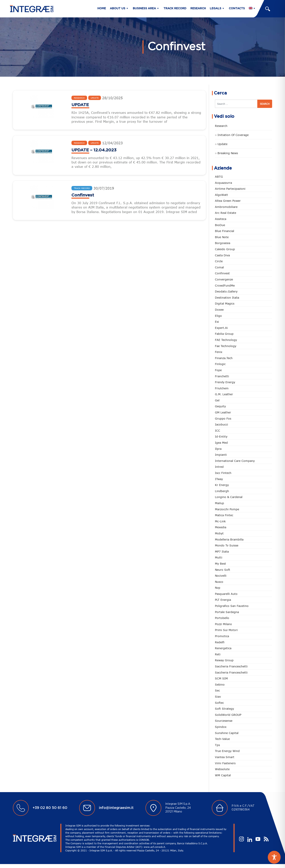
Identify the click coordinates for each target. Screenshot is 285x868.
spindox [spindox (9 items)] (221, 727)
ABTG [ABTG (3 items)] (219, 177)
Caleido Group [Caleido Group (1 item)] (225, 249)
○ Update (221, 144)
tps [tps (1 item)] (217, 745)
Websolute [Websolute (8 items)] (222, 769)
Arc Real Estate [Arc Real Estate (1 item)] (226, 213)
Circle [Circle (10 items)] (219, 261)
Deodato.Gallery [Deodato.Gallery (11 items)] (226, 291)
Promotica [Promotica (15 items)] (222, 636)
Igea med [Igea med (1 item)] (221, 443)
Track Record (175, 8)
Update (95, 98)
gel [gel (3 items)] (217, 400)
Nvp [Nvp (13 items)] (218, 588)
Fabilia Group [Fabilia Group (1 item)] (224, 334)
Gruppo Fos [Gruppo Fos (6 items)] (223, 418)
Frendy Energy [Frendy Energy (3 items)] (225, 382)
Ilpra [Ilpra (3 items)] (218, 449)
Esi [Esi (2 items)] (217, 322)
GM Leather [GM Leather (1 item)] (223, 412)
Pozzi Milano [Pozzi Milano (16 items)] (223, 624)
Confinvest (83, 195)
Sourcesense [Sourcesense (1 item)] (224, 721)
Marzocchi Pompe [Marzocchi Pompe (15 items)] (227, 509)
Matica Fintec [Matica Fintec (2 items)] (224, 515)
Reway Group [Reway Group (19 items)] (224, 660)
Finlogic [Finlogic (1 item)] (220, 364)
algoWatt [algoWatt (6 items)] (221, 195)
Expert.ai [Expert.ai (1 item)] (221, 328)
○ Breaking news (226, 153)
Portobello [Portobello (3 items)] (222, 618)
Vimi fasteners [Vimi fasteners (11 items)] (225, 763)
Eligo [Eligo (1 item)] (218, 316)
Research (198, 8)
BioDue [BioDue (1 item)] (220, 225)
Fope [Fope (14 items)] (218, 370)
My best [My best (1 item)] (220, 564)
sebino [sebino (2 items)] (220, 684)
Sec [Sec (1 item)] (217, 690)
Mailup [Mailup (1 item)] (219, 503)
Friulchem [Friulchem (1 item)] (222, 388)
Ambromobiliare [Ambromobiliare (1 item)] (226, 207)
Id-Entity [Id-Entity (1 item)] (221, 436)
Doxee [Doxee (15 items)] (219, 310)
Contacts (237, 8)
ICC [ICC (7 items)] (218, 431)
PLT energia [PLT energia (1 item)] (223, 600)
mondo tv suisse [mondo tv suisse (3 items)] (227, 545)
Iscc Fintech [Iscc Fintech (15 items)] (223, 473)
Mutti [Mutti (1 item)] (219, 557)
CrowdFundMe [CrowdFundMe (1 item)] (225, 285)
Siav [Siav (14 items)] (218, 697)
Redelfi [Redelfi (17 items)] (220, 642)
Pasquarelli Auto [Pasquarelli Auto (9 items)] (226, 594)
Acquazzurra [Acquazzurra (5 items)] (223, 183)
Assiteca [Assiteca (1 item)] (221, 219)
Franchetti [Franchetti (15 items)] (222, 376)
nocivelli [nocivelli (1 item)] (221, 576)
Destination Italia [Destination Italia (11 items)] (227, 298)
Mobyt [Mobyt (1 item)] (219, 533)
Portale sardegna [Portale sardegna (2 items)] (227, 612)
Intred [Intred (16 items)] (219, 467)
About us (118, 8)
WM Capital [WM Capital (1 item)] (223, 775)
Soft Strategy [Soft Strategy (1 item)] (224, 709)
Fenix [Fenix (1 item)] (219, 352)
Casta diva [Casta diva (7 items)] (222, 255)
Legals (216, 8)
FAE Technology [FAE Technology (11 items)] (226, 340)
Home (102, 8)
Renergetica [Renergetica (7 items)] (223, 648)
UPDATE (80, 105)
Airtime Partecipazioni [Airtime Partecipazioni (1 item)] (230, 189)
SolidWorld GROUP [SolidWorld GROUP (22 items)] (228, 715)
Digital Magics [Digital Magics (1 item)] (225, 303)
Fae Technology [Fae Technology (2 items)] (226, 346)
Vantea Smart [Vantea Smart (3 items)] (225, 757)
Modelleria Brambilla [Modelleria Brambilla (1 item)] (229, 539)
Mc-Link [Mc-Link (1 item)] (220, 521)
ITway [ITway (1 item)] (219, 479)
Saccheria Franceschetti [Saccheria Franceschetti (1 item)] (231, 666)
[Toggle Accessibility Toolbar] (274, 857)
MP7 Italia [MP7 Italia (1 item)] (222, 551)
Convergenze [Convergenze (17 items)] (224, 279)
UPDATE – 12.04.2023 (94, 150)
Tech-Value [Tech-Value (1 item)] (222, 739)
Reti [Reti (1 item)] (218, 654)
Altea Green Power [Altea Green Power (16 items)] (228, 201)
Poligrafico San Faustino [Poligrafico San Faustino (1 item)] (232, 606)
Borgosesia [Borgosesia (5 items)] (223, 243)
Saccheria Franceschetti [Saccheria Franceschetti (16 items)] (231, 672)
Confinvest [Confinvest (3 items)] (222, 273)
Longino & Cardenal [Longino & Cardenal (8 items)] (229, 497)
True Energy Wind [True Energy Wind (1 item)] (227, 751)
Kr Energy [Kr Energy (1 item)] (222, 485)
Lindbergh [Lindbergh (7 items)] (222, 491)
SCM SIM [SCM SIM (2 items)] (221, 678)
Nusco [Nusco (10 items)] (219, 582)
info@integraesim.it (116, 808)
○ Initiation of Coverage (232, 135)
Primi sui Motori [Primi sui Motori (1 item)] (226, 630)
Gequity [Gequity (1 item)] (220, 406)
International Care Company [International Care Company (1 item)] (235, 461)
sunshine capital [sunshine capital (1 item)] (227, 733)
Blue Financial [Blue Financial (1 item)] (225, 231)
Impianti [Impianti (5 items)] (221, 455)
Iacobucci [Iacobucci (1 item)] (221, 424)
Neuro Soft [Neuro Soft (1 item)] (223, 570)
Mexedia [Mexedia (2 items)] (221, 527)
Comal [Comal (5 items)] (219, 267)
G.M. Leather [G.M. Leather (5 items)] (224, 394)
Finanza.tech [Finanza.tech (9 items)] (224, 358)
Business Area (144, 8)
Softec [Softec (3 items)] (219, 703)
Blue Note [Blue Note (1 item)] (222, 237)
